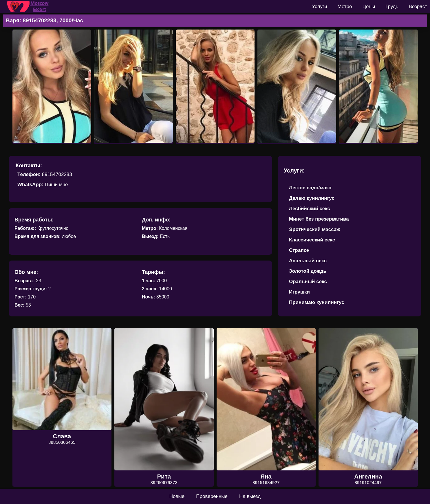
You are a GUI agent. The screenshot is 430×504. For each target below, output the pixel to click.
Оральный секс (308, 282)
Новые (177, 496)
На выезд (250, 496)
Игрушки (299, 292)
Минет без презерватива (319, 219)
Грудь (392, 7)
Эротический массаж (314, 229)
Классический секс (312, 240)
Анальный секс (308, 261)
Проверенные (212, 496)
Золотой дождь (308, 271)
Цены (369, 7)
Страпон (299, 250)
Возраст (418, 7)
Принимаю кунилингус (317, 302)
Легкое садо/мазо (310, 188)
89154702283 (57, 174)
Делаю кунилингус (312, 198)
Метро (345, 7)
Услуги (319, 7)
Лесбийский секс (310, 209)
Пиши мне (56, 185)
